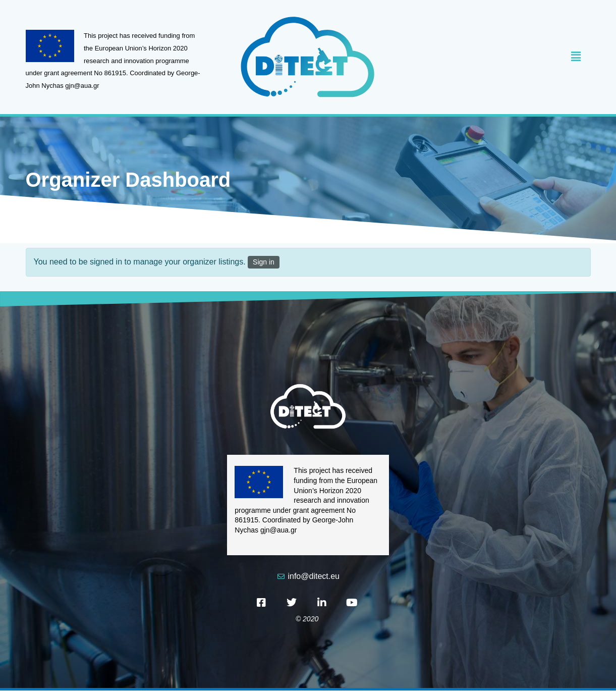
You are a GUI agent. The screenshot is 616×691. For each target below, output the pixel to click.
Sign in (264, 262)
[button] (492, 57)
